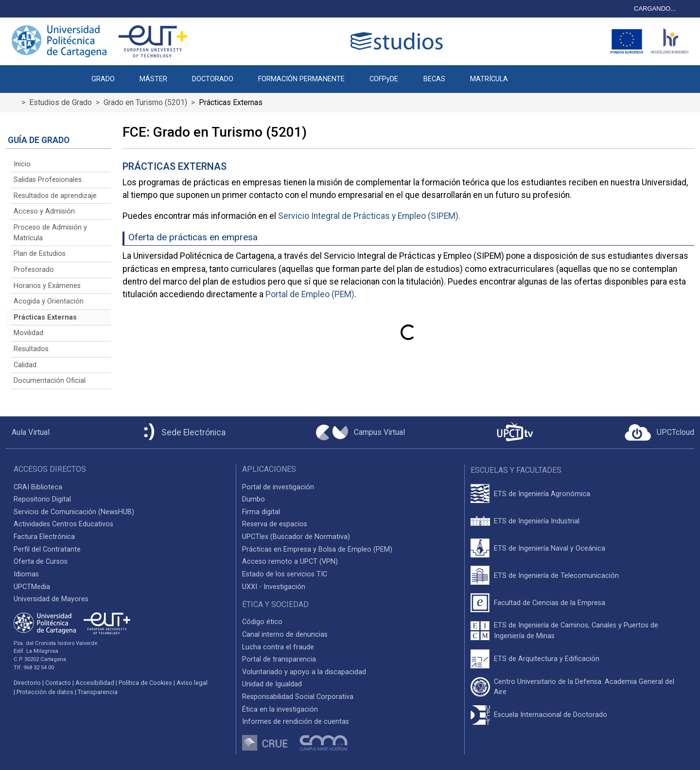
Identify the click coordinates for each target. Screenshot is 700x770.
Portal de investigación (278, 487)
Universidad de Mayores (51, 599)
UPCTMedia (32, 587)
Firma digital (261, 512)
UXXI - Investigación (274, 587)
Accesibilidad (95, 683)
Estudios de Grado (61, 102)
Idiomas (26, 574)
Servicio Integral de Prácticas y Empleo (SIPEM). (369, 216)
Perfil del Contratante (47, 549)
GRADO (103, 79)
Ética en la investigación (280, 709)
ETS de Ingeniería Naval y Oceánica (550, 548)
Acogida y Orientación (49, 301)
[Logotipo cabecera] (399, 41)
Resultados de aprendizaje (55, 196)
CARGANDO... (655, 9)
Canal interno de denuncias (285, 635)
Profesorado (34, 270)
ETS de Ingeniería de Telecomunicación (556, 576)
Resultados (31, 349)
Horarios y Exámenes (47, 286)
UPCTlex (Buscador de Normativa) (296, 537)
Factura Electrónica (44, 537)
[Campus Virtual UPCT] (360, 432)
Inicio (22, 164)
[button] (533, 74)
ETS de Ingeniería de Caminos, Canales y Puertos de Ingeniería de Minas (576, 631)
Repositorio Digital (42, 499)
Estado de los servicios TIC (285, 574)
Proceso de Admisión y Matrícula (50, 233)
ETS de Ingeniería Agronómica (542, 494)
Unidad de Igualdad (272, 684)
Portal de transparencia (279, 659)
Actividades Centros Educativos (63, 524)
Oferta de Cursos (41, 562)
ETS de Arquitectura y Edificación (547, 659)
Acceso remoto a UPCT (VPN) (290, 562)
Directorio (27, 683)
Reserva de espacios (275, 524)
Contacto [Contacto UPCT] (58, 683)
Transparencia (98, 692)
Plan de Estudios (40, 254)
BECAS (434, 79)
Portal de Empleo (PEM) (310, 294)
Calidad (25, 365)
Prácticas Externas (45, 317)
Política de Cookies (145, 683)
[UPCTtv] (515, 433)
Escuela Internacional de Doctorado (551, 715)
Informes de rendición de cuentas (296, 722)
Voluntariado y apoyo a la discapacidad (304, 672)
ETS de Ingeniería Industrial (537, 521)
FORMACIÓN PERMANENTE (301, 79)
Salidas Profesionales (48, 180)
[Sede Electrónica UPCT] (183, 433)
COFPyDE (384, 79)
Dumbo (254, 499)
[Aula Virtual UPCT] (28, 432)
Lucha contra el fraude (278, 647)
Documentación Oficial (50, 381)
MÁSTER (153, 79)
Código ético (262, 622)
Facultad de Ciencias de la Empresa (550, 603)
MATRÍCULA (489, 79)
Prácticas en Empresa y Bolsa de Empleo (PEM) (317, 549)
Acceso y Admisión (44, 211)
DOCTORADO (213, 79)
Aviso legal (192, 683)
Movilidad (28, 333)
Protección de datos (45, 692)
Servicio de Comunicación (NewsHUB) (74, 512)
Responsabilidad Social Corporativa (298, 697)
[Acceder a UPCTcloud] (659, 432)
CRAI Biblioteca (38, 487)
